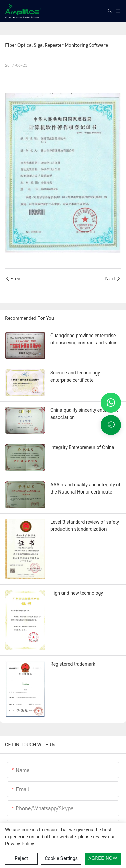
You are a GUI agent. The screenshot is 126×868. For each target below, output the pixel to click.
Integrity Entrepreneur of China (82, 447)
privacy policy (19, 844)
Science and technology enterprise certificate (75, 376)
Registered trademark (73, 664)
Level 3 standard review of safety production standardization (85, 526)
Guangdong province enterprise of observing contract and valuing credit (85, 340)
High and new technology (77, 593)
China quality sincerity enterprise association (84, 414)
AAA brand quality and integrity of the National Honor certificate (85, 488)
